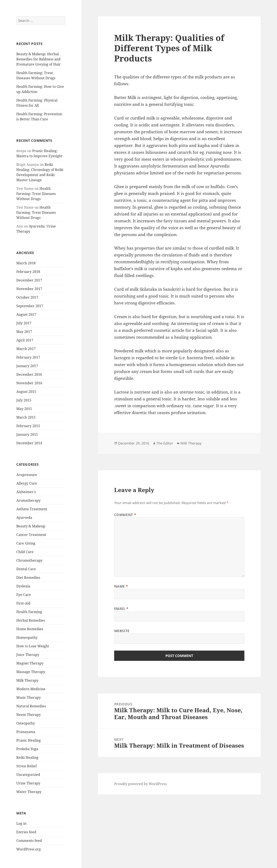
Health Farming (29, 612)
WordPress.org (29, 849)
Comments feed (29, 841)
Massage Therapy (31, 672)
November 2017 (29, 289)
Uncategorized (28, 775)
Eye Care (24, 595)
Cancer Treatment (31, 535)
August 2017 (26, 314)
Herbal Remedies (31, 620)
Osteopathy (26, 723)
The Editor (165, 443)
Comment (125, 515)
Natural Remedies (31, 706)
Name (121, 586)
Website (122, 631)
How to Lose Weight (33, 646)
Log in (21, 823)
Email (121, 609)
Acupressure (27, 475)
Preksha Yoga (27, 749)
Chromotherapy (29, 560)
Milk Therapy (27, 680)
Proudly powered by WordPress (140, 784)
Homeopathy (27, 638)
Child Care (25, 552)
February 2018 (28, 272)
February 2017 (28, 357)
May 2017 (24, 332)
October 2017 (27, 297)
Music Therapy (29, 697)
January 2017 (27, 366)
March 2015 (26, 417)
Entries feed (26, 832)
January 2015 (27, 434)
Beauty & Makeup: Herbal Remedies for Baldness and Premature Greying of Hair (39, 59)
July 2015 (24, 400)
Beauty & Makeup (31, 526)
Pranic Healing (29, 740)
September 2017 (30, 306)
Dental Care (26, 569)
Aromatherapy (28, 500)
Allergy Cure (27, 483)
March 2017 (26, 349)
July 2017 (24, 323)
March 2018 (26, 263)
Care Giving (26, 543)
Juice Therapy (28, 655)
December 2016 (29, 374)
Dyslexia (23, 586)
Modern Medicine (31, 689)
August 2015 (26, 392)
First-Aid (23, 603)
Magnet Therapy (30, 663)
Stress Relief (26, 766)
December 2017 (29, 280)
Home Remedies (30, 629)
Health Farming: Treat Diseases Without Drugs (36, 194)
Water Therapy (29, 792)
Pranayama (26, 732)
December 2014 (29, 443)
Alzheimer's (26, 492)
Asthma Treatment (32, 509)
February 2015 (28, 426)
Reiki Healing (27, 757)
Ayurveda (24, 518)
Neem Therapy (29, 715)
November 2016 (29, 383)
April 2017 (25, 340)
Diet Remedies (28, 578)
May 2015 (24, 409)
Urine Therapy (28, 783)
